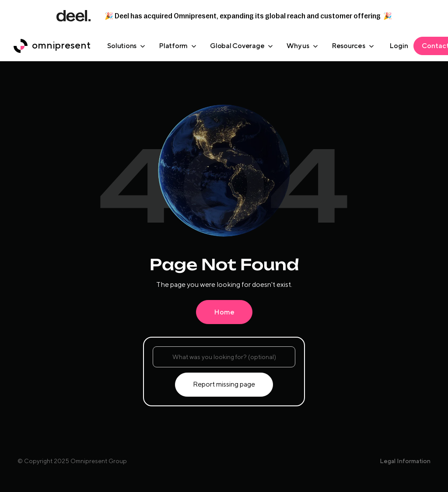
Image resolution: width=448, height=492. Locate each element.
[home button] (52, 46)
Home (224, 312)
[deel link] (73, 16)
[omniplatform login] (399, 46)
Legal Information (405, 461)
